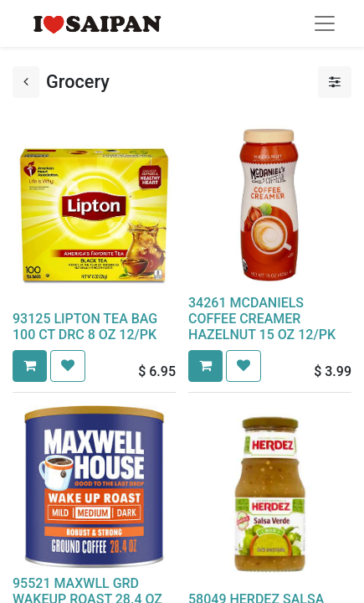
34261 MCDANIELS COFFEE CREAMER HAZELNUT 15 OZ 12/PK (262, 319)
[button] (30, 366)
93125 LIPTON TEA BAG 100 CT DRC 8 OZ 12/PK (85, 327)
